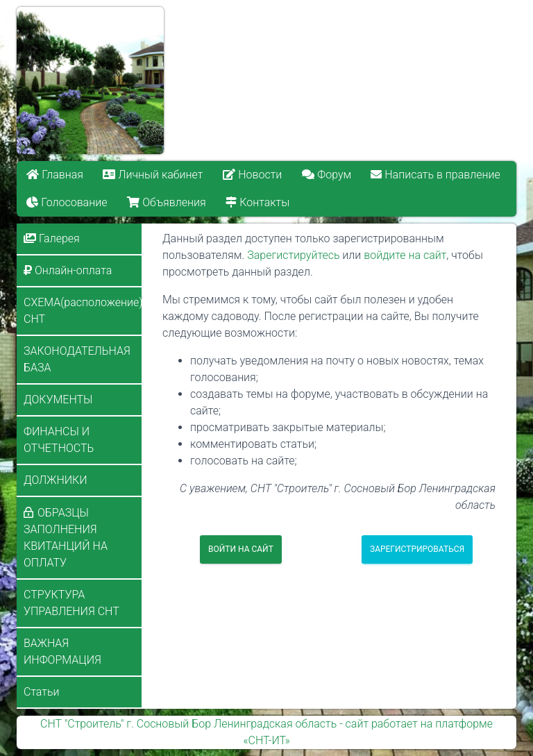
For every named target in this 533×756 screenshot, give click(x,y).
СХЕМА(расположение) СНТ (83, 311)
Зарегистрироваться (417, 549)
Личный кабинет (153, 175)
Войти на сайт (241, 549)
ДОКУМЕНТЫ (58, 400)
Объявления (166, 202)
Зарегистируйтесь (293, 255)
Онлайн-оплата (68, 270)
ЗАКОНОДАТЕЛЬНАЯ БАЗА (77, 359)
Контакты (257, 202)
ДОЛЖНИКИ (56, 480)
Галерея (52, 238)
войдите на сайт (405, 255)
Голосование (67, 202)
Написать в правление (436, 175)
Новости (252, 175)
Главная (55, 175)
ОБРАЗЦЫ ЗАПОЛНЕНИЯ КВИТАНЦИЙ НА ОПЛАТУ (66, 538)
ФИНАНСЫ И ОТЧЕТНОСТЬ (59, 440)
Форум (327, 175)
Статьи (41, 692)
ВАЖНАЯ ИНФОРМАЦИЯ (62, 652)
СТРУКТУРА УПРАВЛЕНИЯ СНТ (71, 603)
